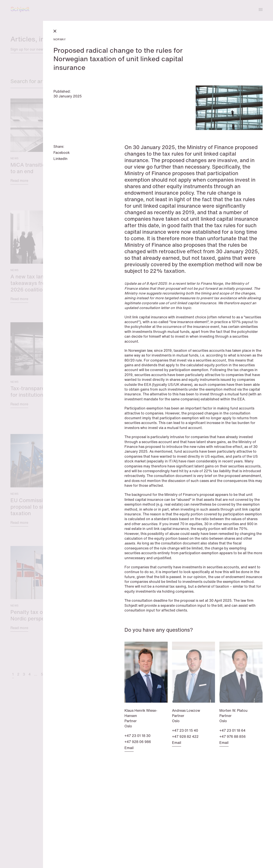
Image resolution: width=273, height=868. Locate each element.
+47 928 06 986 (138, 742)
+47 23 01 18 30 (137, 736)
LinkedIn (60, 159)
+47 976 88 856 (232, 736)
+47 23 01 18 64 (232, 730)
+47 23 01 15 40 (185, 730)
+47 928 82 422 (185, 736)
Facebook (62, 153)
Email (129, 748)
